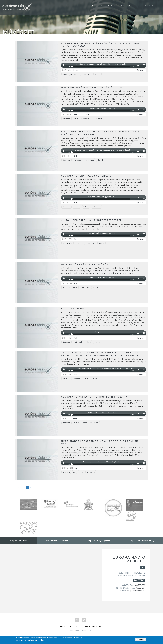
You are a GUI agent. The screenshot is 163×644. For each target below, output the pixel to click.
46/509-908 (140, 585)
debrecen (67, 118)
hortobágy (78, 160)
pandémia (98, 342)
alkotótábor (75, 74)
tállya (65, 74)
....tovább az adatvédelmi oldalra (31, 640)
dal (74, 472)
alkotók (100, 160)
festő (75, 287)
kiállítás (98, 74)
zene (76, 118)
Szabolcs (66, 287)
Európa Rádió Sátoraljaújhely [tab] (141, 541)
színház (77, 207)
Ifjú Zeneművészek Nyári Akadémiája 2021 (92, 88)
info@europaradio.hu (136, 591)
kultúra (86, 207)
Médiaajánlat (134, 6)
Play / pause (64, 65)
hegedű (66, 378)
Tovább (141, 70)
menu (143, 65)
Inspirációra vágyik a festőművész (87, 264)
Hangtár (109, 6)
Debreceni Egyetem (86, 114)
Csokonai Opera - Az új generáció (86, 176)
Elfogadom (140, 639)
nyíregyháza (68, 243)
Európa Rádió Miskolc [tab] (19, 541)
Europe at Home (73, 309)
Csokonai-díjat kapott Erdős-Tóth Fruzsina (94, 397)
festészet (80, 243)
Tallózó (121, 6)
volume (138, 65)
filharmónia (98, 118)
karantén (66, 472)
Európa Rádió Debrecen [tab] (57, 541)
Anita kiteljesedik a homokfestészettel (91, 220)
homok (102, 243)
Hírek (99, 6)
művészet (87, 74)
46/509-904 (140, 588)
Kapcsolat (149, 6)
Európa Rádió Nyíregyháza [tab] (98, 541)
